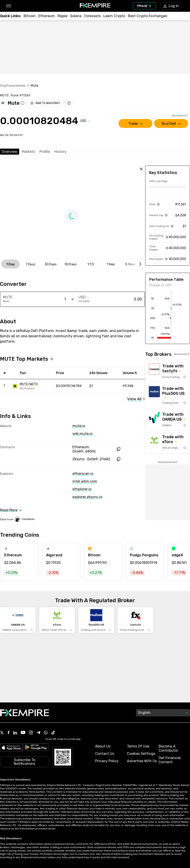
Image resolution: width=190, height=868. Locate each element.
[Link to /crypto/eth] (47, 16)
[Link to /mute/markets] (136, 399)
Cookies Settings (141, 754)
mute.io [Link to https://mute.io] (79, 426)
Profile (45, 152)
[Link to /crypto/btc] (30, 16)
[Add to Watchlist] (45, 103)
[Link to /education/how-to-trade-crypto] (114, 16)
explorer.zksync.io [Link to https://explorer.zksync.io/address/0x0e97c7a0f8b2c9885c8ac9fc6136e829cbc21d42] (87, 497)
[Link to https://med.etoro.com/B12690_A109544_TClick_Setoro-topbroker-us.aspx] (168, 442)
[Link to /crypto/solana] (76, 16)
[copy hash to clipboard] (118, 449)
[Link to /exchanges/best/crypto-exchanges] (148, 16)
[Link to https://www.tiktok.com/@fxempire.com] (53, 733)
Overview (10, 152)
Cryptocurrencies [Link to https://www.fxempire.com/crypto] (13, 86)
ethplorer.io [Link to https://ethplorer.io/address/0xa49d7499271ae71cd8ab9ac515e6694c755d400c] (82, 489)
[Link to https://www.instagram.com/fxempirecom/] (31, 733)
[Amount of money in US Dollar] (124, 299)
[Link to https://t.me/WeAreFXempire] (38, 733)
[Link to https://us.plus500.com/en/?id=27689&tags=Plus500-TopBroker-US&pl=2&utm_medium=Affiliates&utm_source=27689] (168, 395)
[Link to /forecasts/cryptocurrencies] (92, 16)
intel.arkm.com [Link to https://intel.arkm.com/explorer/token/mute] (85, 481)
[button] (8, 6)
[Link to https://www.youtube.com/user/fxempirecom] (23, 733)
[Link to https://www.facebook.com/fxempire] (9, 733)
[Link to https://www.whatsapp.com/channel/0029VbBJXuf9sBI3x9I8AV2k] (46, 733)
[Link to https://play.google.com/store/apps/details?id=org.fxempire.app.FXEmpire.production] (36, 748)
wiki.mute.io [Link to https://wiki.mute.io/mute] (82, 434)
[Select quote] (85, 121)
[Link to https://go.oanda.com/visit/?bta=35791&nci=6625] (168, 419)
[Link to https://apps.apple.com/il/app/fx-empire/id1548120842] (11, 748)
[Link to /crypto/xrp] (62, 16)
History (60, 152)
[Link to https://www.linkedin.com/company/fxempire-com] (15, 733)
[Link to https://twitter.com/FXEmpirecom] (2, 733)
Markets (28, 152)
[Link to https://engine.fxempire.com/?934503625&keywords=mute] (33, 386)
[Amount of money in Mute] (49, 299)
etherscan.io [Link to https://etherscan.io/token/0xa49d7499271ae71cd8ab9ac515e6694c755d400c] (83, 474)
